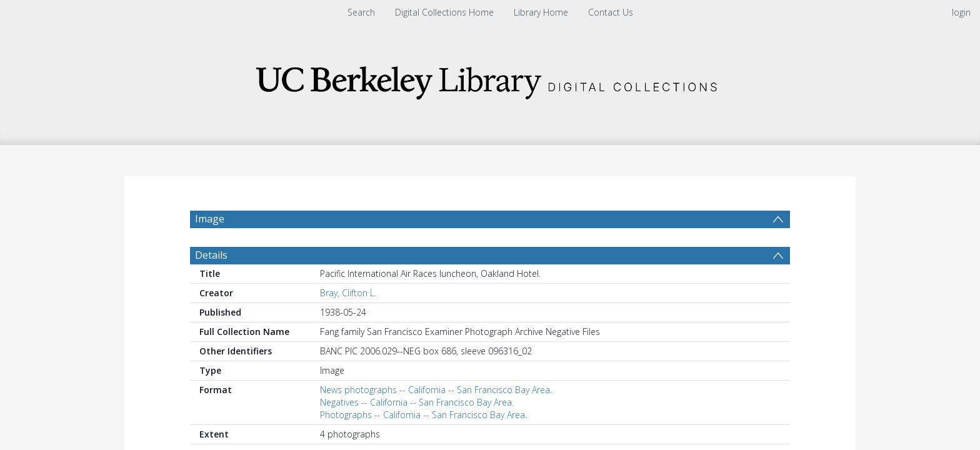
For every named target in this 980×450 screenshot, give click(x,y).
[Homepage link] (490, 79)
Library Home (541, 12)
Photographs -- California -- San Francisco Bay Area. (423, 415)
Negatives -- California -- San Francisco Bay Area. (417, 402)
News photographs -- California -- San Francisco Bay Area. (436, 390)
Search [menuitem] (361, 12)
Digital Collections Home (444, 12)
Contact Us (611, 12)
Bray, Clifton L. (348, 293)
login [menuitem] (961, 12)
